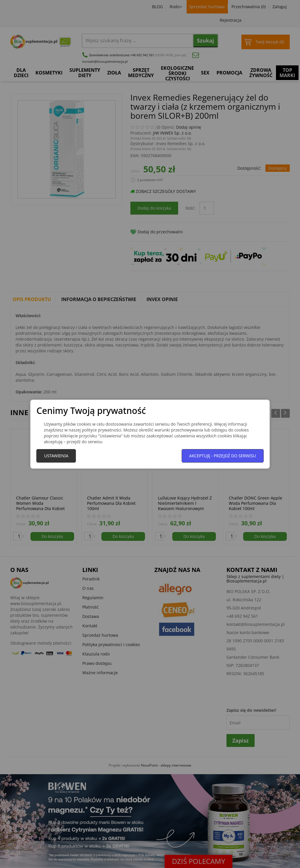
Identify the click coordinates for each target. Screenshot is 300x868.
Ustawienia (56, 456)
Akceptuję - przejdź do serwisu (223, 456)
